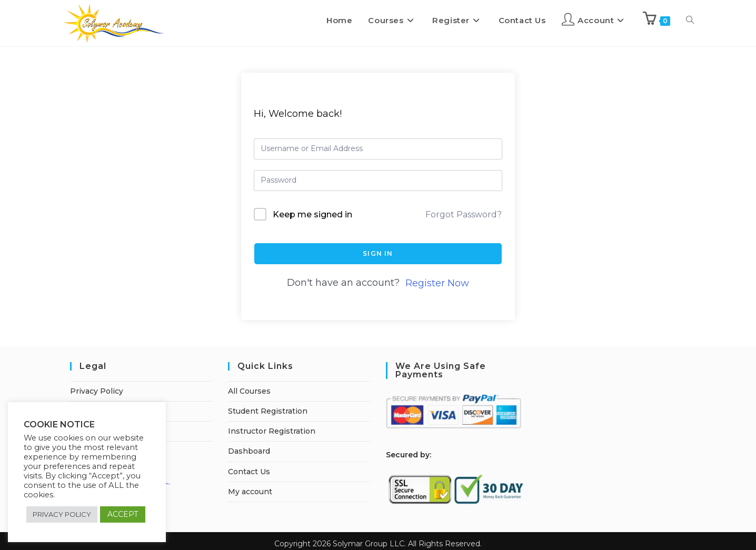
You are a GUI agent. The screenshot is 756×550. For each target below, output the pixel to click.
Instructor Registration (272, 431)
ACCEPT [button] (123, 514)
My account (250, 492)
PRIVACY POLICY (62, 514)
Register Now (437, 283)
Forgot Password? (464, 214)
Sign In (378, 253)
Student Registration (268, 411)
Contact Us (249, 472)
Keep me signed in (312, 214)
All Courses (249, 391)
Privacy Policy (97, 391)
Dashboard (249, 451)
